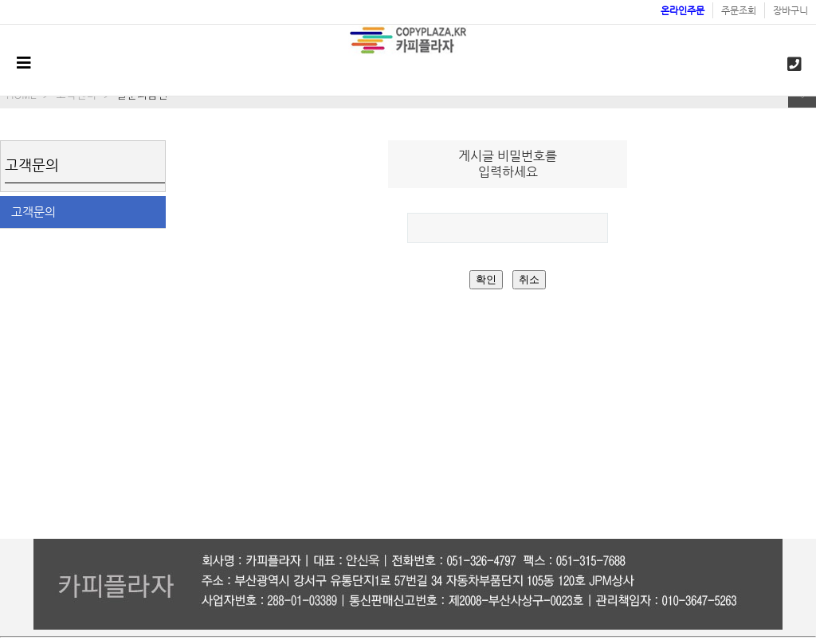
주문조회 (739, 10)
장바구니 (790, 10)
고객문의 (33, 212)
